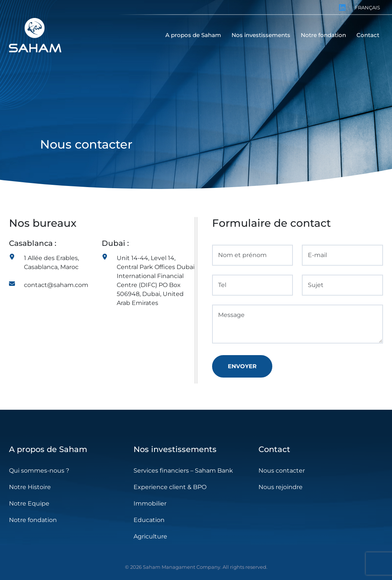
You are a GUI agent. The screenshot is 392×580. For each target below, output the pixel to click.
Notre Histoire (30, 487)
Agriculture (150, 536)
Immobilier (150, 503)
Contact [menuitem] (368, 35)
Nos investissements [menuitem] (261, 35)
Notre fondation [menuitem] (323, 35)
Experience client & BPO (170, 487)
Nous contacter (282, 471)
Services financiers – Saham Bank (183, 471)
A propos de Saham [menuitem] (193, 35)
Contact (274, 449)
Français (367, 7)
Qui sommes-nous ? (39, 471)
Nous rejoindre (281, 487)
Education (149, 520)
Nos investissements (175, 449)
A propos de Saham (48, 449)
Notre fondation (33, 520)
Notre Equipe (29, 503)
